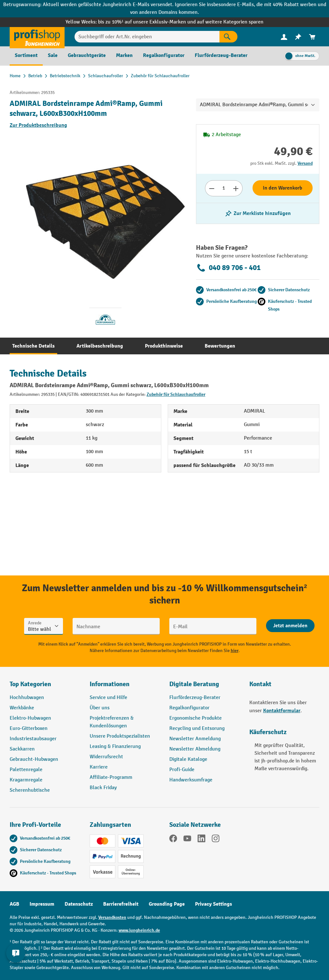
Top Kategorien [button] (30, 684)
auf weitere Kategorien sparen (230, 22)
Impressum (42, 904)
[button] (205, 687)
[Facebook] (173, 840)
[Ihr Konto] (284, 37)
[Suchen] (228, 37)
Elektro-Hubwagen (30, 718)
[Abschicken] (290, 626)
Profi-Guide (182, 770)
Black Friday (103, 788)
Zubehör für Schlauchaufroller (176, 394)
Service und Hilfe (108, 698)
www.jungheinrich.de (139, 930)
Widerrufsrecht (106, 757)
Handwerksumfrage (191, 780)
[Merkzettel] (298, 37)
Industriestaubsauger (33, 739)
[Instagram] (216, 840)
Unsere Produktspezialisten (120, 736)
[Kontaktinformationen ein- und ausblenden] (16, 964)
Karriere (99, 767)
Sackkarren (22, 749)
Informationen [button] (110, 684)
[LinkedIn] (201, 840)
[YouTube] (187, 840)
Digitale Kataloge (188, 759)
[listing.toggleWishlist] (258, 213)
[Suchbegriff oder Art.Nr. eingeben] (147, 37)
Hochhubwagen (27, 698)
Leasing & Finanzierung (115, 747)
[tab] (33, 346)
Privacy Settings (213, 904)
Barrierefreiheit (121, 904)
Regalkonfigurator (189, 708)
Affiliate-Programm (111, 777)
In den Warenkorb (283, 188)
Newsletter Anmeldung (195, 739)
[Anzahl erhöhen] (236, 188)
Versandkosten (112, 917)
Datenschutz (79, 904)
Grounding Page (167, 904)
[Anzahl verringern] (212, 188)
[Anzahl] (224, 188)
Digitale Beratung (194, 684)
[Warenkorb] (312, 37)
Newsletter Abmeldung (195, 749)
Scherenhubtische (30, 790)
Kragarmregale (26, 780)
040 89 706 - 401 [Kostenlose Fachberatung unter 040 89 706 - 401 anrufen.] (228, 268)
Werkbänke (22, 708)
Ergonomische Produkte (196, 718)
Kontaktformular (282, 711)
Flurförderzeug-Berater (195, 698)
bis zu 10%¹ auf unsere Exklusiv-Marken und (147, 22)
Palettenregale (26, 770)
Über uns (100, 708)
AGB (14, 904)
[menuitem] (284, 37)
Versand (305, 163)
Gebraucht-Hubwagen (34, 759)
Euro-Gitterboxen (29, 728)
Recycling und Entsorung (197, 728)
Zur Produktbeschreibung (38, 125)
